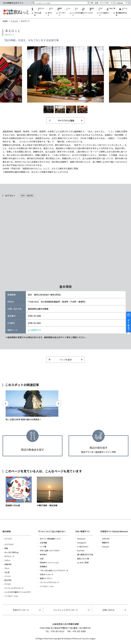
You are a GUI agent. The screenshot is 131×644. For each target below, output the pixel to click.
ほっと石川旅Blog (11, 552)
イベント (68, 9)
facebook (81, 539)
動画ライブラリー (46, 578)
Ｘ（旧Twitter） (83, 547)
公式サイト (36, 330)
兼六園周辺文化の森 (121, 14)
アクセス (100, 9)
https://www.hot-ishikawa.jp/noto (32, 406)
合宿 (42, 559)
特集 (32, 9)
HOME (5, 21)
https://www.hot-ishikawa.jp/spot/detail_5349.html (50, 492)
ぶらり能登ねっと (104, 14)
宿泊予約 (92, 9)
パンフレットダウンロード (14, 588)
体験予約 (60, 9)
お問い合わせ (108, 610)
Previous (6, 74)
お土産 (84, 9)
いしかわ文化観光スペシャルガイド (83, 14)
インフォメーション (11, 596)
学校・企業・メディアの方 (99, 3)
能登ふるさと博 (83, 559)
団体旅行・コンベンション (49, 563)
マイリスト (124, 9)
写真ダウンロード (47, 574)
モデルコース (41, 9)
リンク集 (43, 547)
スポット (51, 9)
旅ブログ (50, 14)
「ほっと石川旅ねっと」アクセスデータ (54, 570)
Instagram (82, 543)
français (106, 547)
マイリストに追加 (66, 120)
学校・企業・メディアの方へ (50, 551)
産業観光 (43, 566)
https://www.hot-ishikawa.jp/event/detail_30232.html (19, 492)
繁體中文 (106, 543)
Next (125, 74)
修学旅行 (43, 554)
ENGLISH (106, 539)
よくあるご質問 (111, 9)
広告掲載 (43, 543)
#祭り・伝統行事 (27, 195)
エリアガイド (62, 14)
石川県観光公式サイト (16, 12)
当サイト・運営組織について (50, 539)
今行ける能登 (38, 14)
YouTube (81, 551)
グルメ (76, 9)
